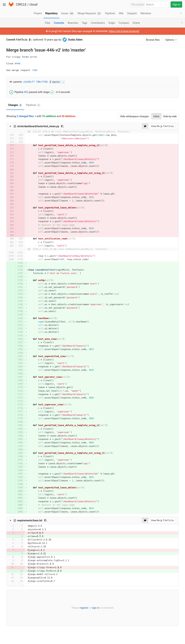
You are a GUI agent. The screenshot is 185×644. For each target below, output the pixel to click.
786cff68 (42, 82)
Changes (15, 105)
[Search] (157, 5)
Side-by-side (170, 116)
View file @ (162, 126)
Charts (136, 23)
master (55, 82)
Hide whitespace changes (134, 116)
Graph (112, 23)
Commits (59, 23)
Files (48, 23)
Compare (124, 23)
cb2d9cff (29, 82)
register (84, 608)
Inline (156, 116)
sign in (95, 608)
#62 (26, 92)
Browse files (153, 40)
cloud (33, 4)
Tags (85, 23)
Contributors (98, 23)
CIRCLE (21, 4)
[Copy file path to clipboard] (62, 126)
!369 (34, 70)
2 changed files (26, 116)
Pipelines (33, 105)
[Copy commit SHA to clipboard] (30, 40)
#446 (18, 63)
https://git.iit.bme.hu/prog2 (124, 31)
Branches (73, 23)
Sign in (176, 5)
